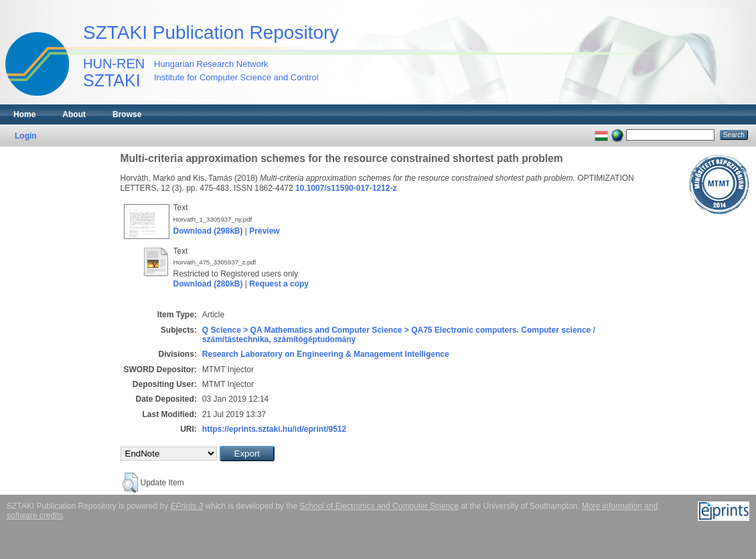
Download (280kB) (208, 284)
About (74, 114)
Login (26, 136)
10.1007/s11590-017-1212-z (346, 188)
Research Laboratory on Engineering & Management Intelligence (326, 354)
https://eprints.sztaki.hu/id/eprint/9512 (274, 429)
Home (24, 114)
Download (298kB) (208, 231)
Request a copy (279, 284)
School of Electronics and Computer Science (379, 506)
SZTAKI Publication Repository (211, 32)
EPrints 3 (187, 506)
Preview (264, 231)
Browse (127, 114)
